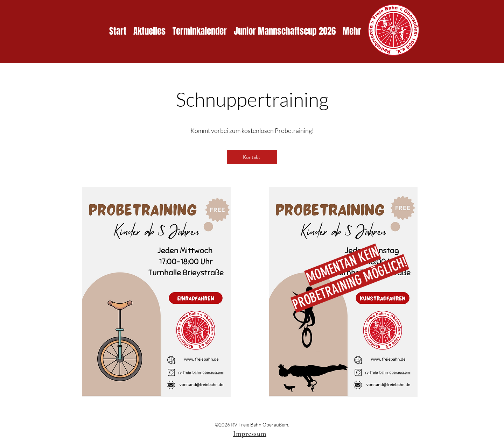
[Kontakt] (252, 157)
